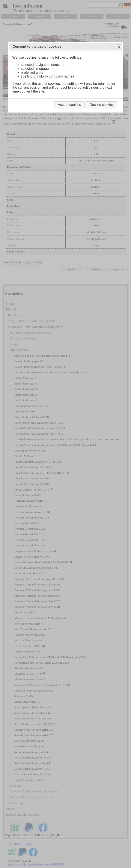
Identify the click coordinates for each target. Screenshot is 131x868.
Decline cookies (102, 105)
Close (119, 47)
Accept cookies (69, 105)
